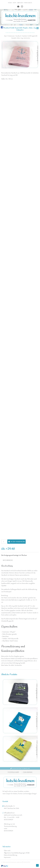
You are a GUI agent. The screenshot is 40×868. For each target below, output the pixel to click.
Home (10, 3)
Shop (14, 3)
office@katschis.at (9, 813)
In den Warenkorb (18, 542)
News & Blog (28, 3)
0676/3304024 (8, 819)
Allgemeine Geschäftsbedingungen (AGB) (17, 853)
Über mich (20, 3)
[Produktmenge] (4, 542)
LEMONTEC (26, 862)
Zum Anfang (27, 772)
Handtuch (18, 36)
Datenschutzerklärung (11, 855)
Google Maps (13, 772)
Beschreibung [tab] (8, 560)
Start (5, 36)
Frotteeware (11, 36)
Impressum (7, 857)
